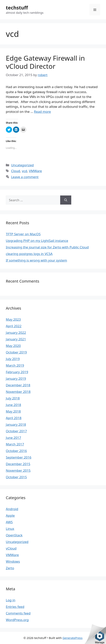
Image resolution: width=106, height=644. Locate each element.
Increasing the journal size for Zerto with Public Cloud (47, 247)
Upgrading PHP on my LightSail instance (37, 241)
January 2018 (16, 424)
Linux (10, 529)
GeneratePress (73, 638)
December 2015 (18, 464)
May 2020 (13, 346)
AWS (9, 522)
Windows (13, 561)
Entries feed (15, 607)
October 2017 (16, 431)
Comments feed (18, 613)
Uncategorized (22, 165)
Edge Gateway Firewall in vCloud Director (45, 62)
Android (12, 509)
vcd (25, 171)
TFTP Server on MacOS (23, 234)
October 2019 (16, 352)
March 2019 (15, 365)
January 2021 (16, 339)
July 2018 (13, 398)
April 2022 (14, 326)
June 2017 (13, 438)
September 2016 (19, 457)
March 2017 (15, 444)
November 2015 (18, 470)
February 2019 (17, 372)
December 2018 (18, 385)
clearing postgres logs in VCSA (29, 254)
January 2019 (16, 378)
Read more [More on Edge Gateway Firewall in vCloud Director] (42, 112)
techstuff (17, 8)
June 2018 (13, 405)
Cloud (16, 171)
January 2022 (16, 333)
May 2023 (13, 319)
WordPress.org (17, 620)
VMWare (35, 171)
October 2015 (16, 477)
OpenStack (14, 535)
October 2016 (16, 451)
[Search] (66, 200)
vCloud (11, 548)
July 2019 (13, 359)
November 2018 (18, 392)
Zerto (10, 568)
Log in (11, 600)
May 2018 (13, 411)
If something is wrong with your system (36, 260)
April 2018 (14, 418)
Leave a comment (25, 177)
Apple (10, 515)
